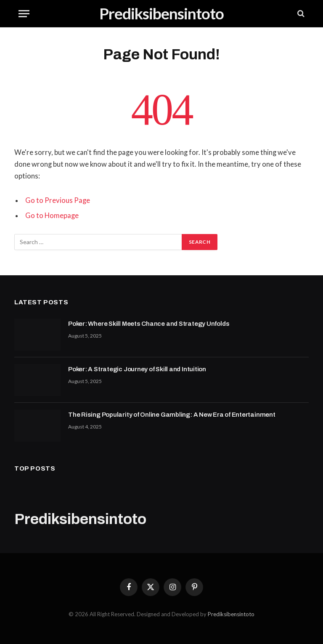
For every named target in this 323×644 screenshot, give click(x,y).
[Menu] (24, 14)
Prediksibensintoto (231, 614)
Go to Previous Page (58, 200)
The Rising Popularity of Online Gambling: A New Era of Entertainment (172, 415)
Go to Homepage (52, 216)
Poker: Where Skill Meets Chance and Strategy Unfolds (149, 324)
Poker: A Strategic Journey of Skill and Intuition (137, 369)
